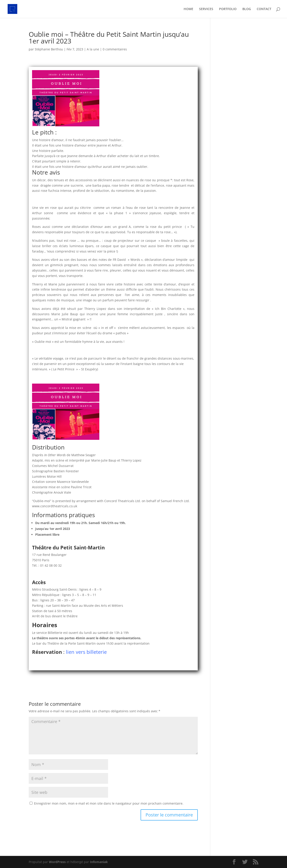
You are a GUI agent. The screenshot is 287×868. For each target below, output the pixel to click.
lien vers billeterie (87, 652)
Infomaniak (99, 862)
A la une (93, 49)
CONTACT (264, 9)
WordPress (57, 862)
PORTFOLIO (228, 9)
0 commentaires (115, 49)
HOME (188, 9)
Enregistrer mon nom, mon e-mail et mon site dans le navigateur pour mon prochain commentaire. (109, 803)
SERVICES (206, 9)
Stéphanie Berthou (49, 49)
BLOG (247, 9)
